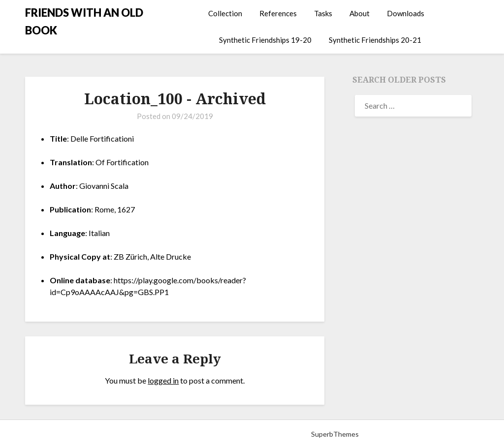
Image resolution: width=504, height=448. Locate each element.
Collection (225, 13)
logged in (163, 380)
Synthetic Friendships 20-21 (375, 40)
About (360, 13)
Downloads (406, 13)
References (278, 13)
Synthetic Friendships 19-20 (265, 40)
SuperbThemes (335, 434)
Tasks (323, 13)
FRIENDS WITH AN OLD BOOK (84, 21)
